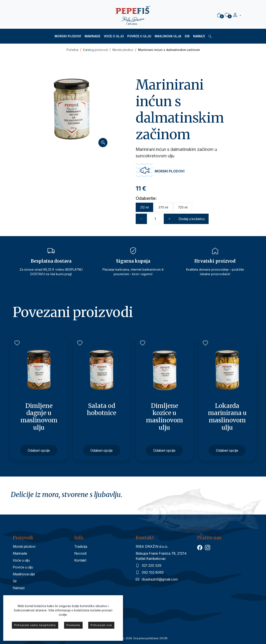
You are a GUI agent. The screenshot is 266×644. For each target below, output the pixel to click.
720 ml (183, 207)
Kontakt (80, 560)
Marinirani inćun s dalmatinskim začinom (169, 50)
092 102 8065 (150, 572)
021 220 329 (149, 565)
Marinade (92, 36)
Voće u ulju (114, 36)
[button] (237, 16)
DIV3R (164, 638)
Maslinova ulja (168, 36)
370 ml (163, 207)
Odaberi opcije (39, 450)
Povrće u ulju (139, 36)
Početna (72, 50)
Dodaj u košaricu (192, 219)
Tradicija (81, 546)
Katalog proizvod (95, 50)
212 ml (144, 207)
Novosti (80, 553)
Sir (187, 36)
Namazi (199, 36)
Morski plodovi (68, 36)
